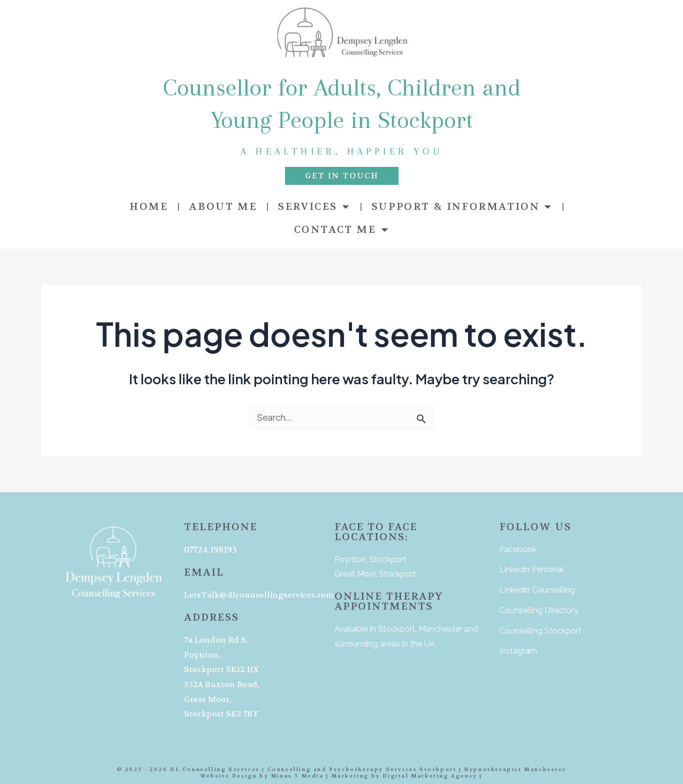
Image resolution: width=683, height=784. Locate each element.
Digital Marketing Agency (430, 776)
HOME (149, 207)
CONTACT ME (342, 230)
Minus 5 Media (297, 776)
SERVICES (314, 207)
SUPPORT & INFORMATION (462, 207)
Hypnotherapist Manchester (515, 769)
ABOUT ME (223, 207)
